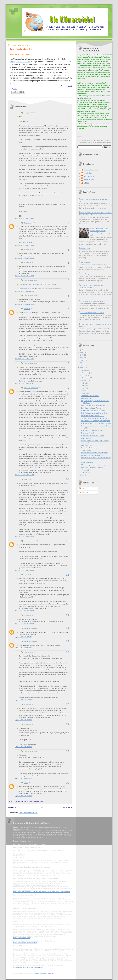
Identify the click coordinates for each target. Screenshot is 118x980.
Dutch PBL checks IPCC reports (92, 467)
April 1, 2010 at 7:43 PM (23, 700)
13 (67, 615)
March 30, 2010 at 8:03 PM (25, 258)
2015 (82, 355)
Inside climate (86, 438)
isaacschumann (29, 541)
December (85, 370)
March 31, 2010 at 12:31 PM (25, 536)
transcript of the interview (20, 62)
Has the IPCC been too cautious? (93, 430)
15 (67, 641)
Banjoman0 (28, 223)
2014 (82, 358)
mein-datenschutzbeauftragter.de (44, 974)
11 (67, 541)
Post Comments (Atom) (28, 813)
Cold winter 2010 (87, 445)
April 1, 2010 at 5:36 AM (23, 637)
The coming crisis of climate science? (93, 301)
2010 (82, 368)
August (84, 380)
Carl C (26, 783)
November (85, 373)
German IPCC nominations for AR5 (93, 411)
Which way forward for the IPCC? (93, 416)
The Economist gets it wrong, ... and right (95, 418)
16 (67, 652)
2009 (82, 475)
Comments (84, 493)
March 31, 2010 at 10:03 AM (25, 383)
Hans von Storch (89, 176)
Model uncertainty (87, 462)
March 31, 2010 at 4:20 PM (25, 570)
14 (67, 628)
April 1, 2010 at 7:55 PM (23, 720)
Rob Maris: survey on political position (94, 413)
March (84, 393)
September (86, 378)
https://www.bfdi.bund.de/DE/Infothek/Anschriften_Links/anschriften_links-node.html (42, 892)
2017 (82, 350)
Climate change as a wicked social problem (94, 274)
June (84, 386)
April (83, 391)
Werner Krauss (29, 628)
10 (67, 479)
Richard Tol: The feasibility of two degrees (96, 421)
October (85, 375)
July (83, 383)
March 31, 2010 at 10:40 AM (25, 475)
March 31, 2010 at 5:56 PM (25, 624)
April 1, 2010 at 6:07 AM (23, 648)
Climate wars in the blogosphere (92, 455)
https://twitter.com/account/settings (25, 943)
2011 (82, 365)
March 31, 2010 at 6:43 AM (24, 359)
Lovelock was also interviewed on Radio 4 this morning (37, 284)
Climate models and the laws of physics (95, 453)
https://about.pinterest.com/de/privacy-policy (28, 967)
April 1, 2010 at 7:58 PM (23, 747)
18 (67, 724)
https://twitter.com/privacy (22, 938)
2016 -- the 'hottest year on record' (92, 313)
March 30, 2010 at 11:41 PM (25, 304)
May (83, 388)
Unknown (27, 309)
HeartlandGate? (84, 249)
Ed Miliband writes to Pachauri (92, 408)
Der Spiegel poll (87, 398)
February (85, 470)
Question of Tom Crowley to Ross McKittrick (96, 423)
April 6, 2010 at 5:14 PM (23, 796)
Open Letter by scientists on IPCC (93, 436)
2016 (82, 353)
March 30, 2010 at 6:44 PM (25, 245)
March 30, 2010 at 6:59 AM (24, 218)
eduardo (86, 183)
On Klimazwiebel (85, 262)
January (85, 473)
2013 (82, 360)
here (44, 59)
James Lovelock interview (21, 49)
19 (67, 751)
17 (67, 704)
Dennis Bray (88, 173)
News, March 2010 (88, 433)
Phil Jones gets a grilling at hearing (93, 465)
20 (67, 783)
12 (67, 575)
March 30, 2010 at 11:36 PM (25, 291)
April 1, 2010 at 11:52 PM (24, 778)
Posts (82, 489)
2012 (82, 363)
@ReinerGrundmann (31, 388)
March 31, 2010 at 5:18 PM (25, 611)
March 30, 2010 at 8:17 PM (25, 276)
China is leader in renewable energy (94, 405)
